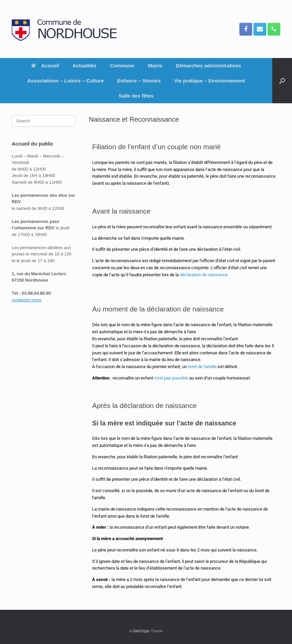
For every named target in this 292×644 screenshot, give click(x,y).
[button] (282, 81)
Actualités (84, 66)
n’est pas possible (171, 378)
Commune (122, 66)
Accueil (45, 66)
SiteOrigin (141, 631)
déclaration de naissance (204, 275)
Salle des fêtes (136, 96)
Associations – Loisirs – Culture (66, 81)
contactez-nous (26, 300)
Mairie (155, 66)
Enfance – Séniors (139, 81)
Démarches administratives (208, 66)
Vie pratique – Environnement (209, 81)
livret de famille (202, 367)
